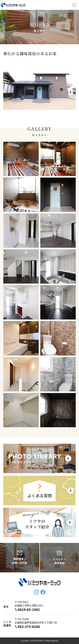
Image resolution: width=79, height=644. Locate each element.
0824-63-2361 (29, 610)
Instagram (36, 592)
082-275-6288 (29, 627)
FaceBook (43, 592)
